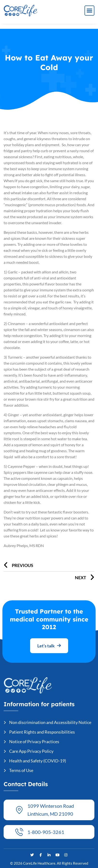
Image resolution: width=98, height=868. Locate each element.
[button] (90, 11)
